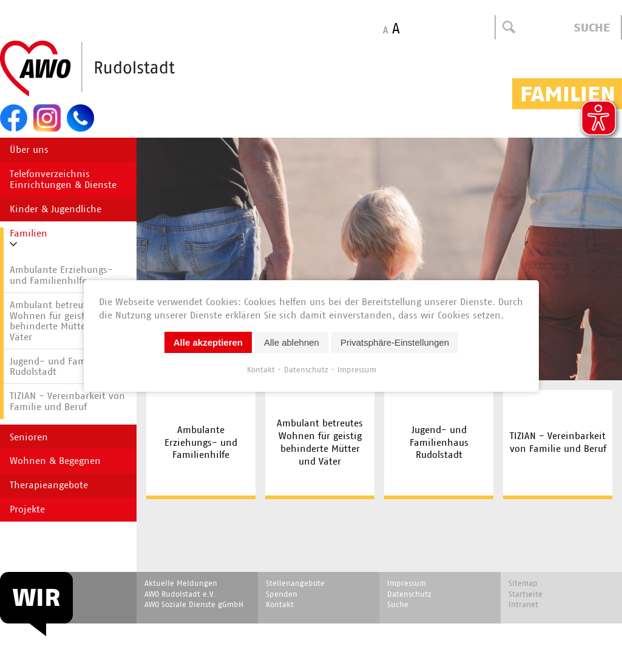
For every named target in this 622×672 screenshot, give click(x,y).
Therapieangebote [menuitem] (49, 485)
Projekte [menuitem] (27, 509)
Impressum (356, 370)
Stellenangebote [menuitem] (295, 583)
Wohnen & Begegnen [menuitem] (55, 461)
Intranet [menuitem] (523, 604)
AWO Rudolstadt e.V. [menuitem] (180, 594)
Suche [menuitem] (398, 604)
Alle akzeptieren (208, 342)
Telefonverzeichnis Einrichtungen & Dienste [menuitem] (63, 179)
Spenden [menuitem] (282, 594)
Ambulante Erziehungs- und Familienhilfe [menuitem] (201, 442)
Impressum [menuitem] (407, 583)
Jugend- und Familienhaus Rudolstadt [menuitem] (439, 442)
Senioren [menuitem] (29, 437)
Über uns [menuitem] (29, 150)
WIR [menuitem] (36, 597)
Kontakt (260, 370)
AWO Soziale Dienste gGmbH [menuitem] (194, 604)
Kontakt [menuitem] (280, 604)
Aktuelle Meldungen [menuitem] (181, 583)
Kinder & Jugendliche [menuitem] (56, 209)
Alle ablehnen (292, 342)
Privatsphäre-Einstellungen (394, 342)
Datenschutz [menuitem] (409, 594)
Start (117, 69)
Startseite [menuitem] (526, 594)
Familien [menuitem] (29, 233)
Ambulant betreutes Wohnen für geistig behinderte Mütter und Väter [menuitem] (320, 442)
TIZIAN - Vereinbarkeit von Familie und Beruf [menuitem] (558, 442)
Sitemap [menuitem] (523, 583)
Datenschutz (306, 370)
